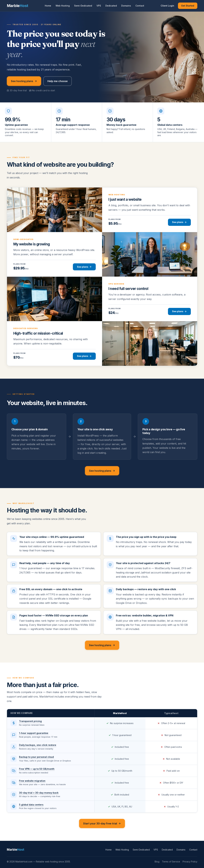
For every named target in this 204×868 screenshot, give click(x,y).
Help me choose (58, 81)
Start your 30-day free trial (102, 823)
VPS (99, 6)
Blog (157, 862)
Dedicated (111, 6)
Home (48, 6)
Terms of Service (171, 862)
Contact (140, 6)
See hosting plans (24, 81)
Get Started (188, 6)
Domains (126, 6)
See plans (179, 222)
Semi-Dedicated (83, 6)
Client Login (167, 6)
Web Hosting (63, 6)
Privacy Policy (190, 862)
